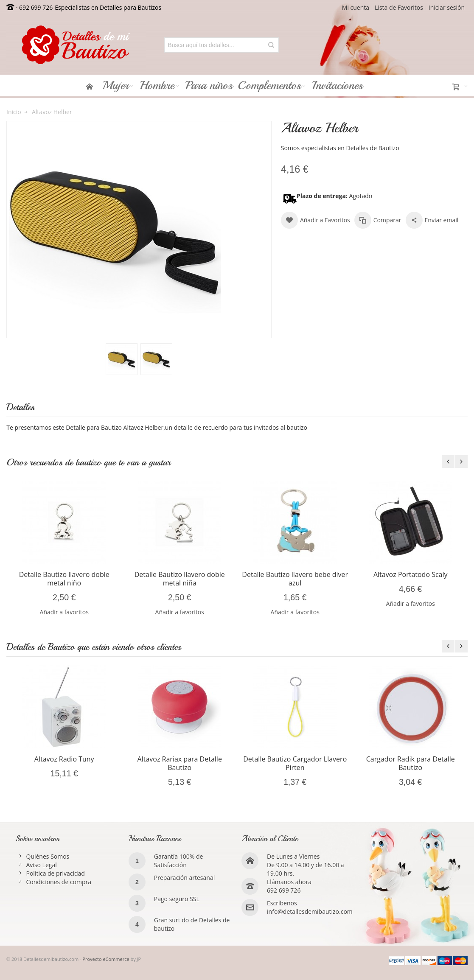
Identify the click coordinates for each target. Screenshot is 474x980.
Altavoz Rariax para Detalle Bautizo (180, 763)
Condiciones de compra (59, 882)
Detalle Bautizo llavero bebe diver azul (295, 579)
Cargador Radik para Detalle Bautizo (411, 763)
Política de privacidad (56, 873)
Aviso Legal (42, 865)
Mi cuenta (356, 7)
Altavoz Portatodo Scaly (411, 574)
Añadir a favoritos (64, 612)
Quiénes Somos (48, 856)
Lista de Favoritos (399, 7)
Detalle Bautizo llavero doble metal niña (180, 579)
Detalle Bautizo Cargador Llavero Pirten (295, 763)
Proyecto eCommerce (106, 959)
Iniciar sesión (447, 7)
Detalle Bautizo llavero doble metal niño (64, 579)
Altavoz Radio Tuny (64, 759)
